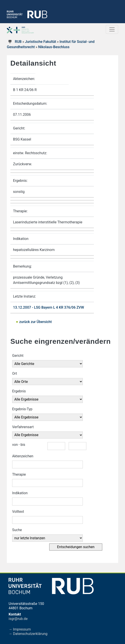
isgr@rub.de (18, 619)
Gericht (18, 356)
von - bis (19, 445)
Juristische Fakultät (41, 42)
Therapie (19, 474)
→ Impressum (20, 629)
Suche (17, 530)
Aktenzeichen (23, 456)
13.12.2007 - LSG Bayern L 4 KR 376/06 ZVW (48, 307)
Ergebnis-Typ (22, 409)
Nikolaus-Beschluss (54, 47)
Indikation (20, 493)
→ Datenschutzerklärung (28, 634)
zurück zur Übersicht (35, 322)
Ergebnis (19, 391)
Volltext (18, 512)
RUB (18, 42)
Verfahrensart (23, 427)
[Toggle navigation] (112, 29)
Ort (15, 373)
